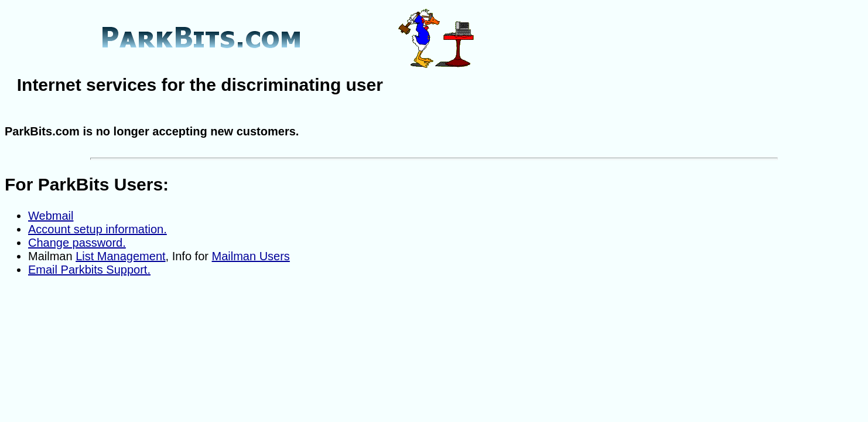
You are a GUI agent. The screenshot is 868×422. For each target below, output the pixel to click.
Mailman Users (251, 256)
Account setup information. (98, 229)
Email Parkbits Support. (89, 270)
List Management (120, 256)
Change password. (77, 243)
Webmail (51, 216)
